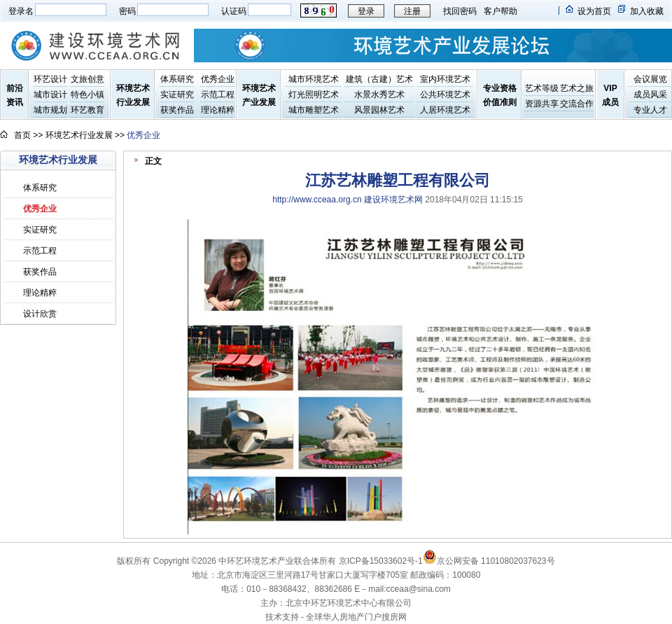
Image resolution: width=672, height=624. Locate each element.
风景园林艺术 (379, 110)
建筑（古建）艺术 (379, 79)
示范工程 (218, 95)
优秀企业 (218, 79)
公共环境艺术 (445, 95)
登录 (366, 11)
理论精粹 (218, 110)
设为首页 (594, 11)
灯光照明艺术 (314, 95)
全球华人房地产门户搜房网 (356, 617)
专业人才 (650, 110)
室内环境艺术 (445, 79)
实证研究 (177, 95)
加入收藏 (647, 11)
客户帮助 (500, 11)
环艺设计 (50, 79)
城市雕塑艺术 (314, 110)
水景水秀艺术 (379, 95)
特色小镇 (87, 95)
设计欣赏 (40, 314)
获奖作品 (177, 110)
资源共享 (542, 104)
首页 (22, 135)
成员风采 (650, 95)
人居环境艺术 (445, 110)
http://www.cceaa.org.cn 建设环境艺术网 (348, 200)
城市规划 (50, 110)
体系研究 (177, 79)
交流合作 (577, 104)
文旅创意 (87, 79)
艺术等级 (542, 88)
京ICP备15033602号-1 (381, 561)
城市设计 (50, 95)
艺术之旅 (577, 88)
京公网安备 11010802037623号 (489, 561)
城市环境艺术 (314, 79)
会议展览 (650, 79)
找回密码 (460, 11)
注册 (412, 11)
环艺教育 (87, 110)
